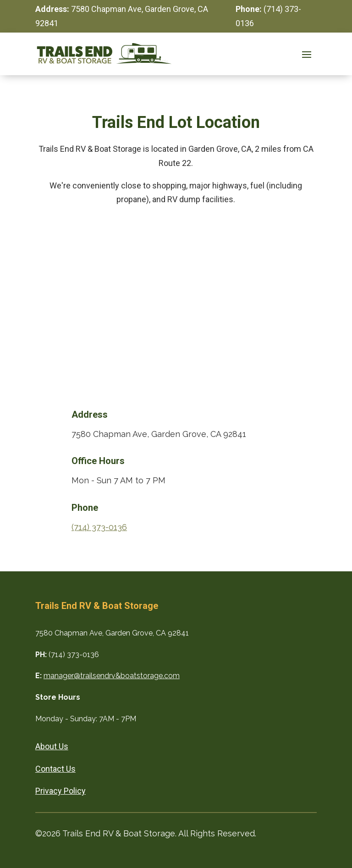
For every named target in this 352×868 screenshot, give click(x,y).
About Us (52, 746)
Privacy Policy (60, 791)
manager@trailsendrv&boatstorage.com (112, 676)
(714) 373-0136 (99, 527)
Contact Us (55, 769)
